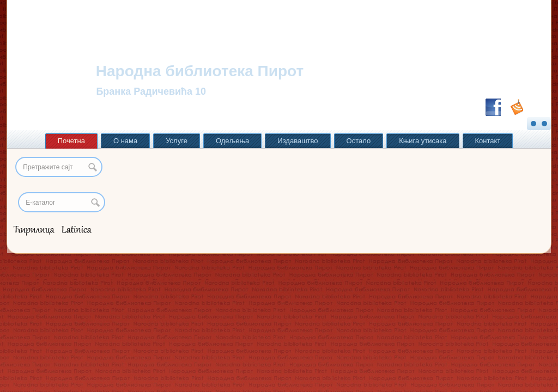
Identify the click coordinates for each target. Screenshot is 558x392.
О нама (125, 141)
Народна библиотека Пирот (200, 71)
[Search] (62, 202)
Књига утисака (423, 141)
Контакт (488, 141)
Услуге (177, 141)
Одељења (232, 141)
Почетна (71, 141)
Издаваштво (298, 141)
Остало (359, 141)
